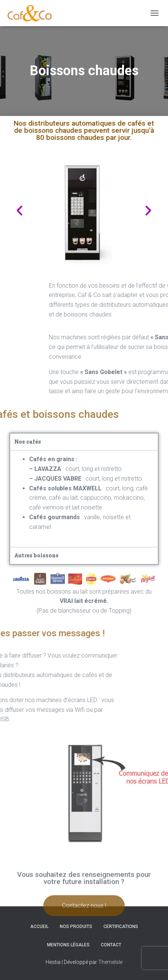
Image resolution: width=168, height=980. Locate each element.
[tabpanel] (84, 498)
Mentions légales (68, 945)
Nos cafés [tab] (28, 442)
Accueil (39, 927)
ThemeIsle (110, 962)
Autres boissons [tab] (36, 555)
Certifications (121, 927)
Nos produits (76, 927)
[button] (135, 210)
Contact (111, 945)
